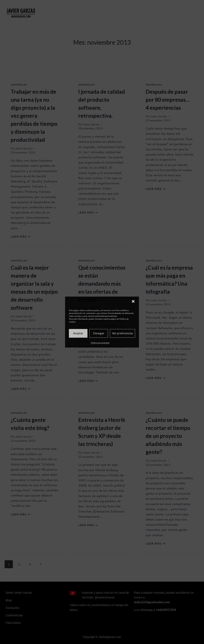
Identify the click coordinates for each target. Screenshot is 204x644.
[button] (133, 301)
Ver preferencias (122, 333)
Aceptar (78, 333)
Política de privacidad (100, 343)
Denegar (99, 333)
